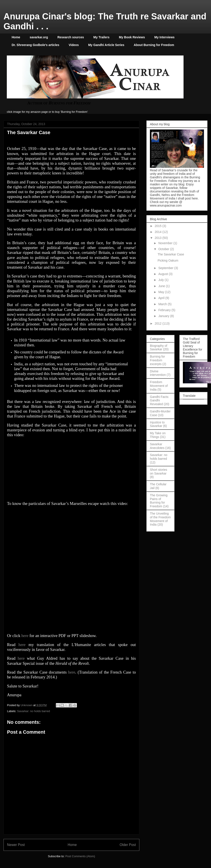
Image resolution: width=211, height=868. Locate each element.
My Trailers (101, 37)
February (165, 310)
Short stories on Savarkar (159, 472)
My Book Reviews (132, 37)
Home (16, 37)
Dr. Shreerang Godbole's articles (35, 45)
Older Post (128, 845)
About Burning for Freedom (154, 45)
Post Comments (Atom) (80, 856)
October (164, 249)
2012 (159, 323)
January (164, 316)
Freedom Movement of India (159, 386)
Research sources (71, 37)
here (25, 636)
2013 (159, 238)
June (162, 286)
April (162, 298)
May (162, 292)
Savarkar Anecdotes (157, 446)
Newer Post (16, 845)
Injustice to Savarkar (157, 424)
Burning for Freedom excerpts (157, 360)
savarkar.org (39, 37)
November (166, 243)
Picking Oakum (168, 260)
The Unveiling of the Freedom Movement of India (160, 519)
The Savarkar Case (171, 254)
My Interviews (164, 37)
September (166, 268)
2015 (159, 226)
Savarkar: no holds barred (34, 711)
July (161, 280)
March (163, 304)
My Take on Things (158, 435)
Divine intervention (158, 373)
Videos (74, 45)
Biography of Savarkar (159, 348)
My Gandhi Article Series (106, 45)
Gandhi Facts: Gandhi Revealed (159, 401)
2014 (159, 232)
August (163, 274)
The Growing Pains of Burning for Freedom (159, 501)
